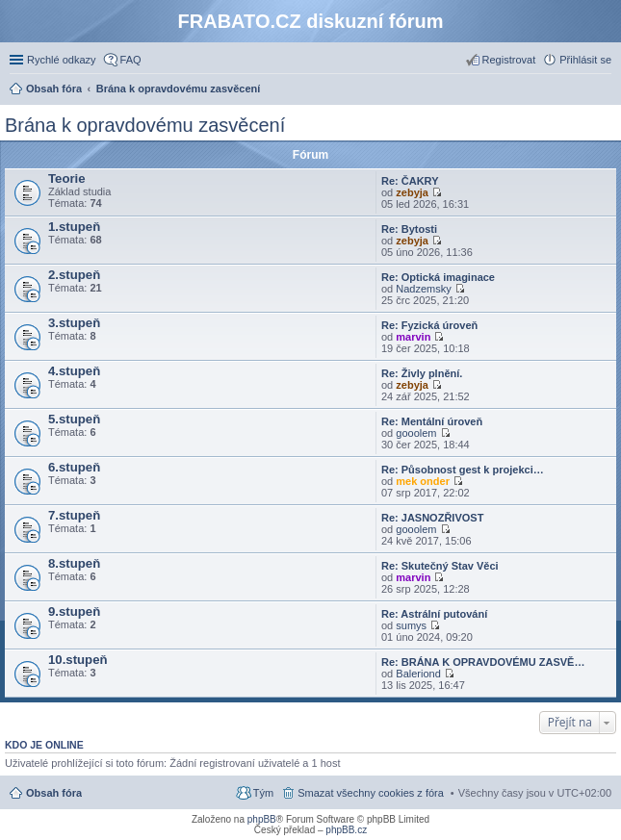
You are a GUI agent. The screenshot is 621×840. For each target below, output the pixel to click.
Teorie (67, 178)
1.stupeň (74, 227)
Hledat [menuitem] (604, 90)
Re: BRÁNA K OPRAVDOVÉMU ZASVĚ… (483, 662)
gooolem (416, 433)
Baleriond (418, 674)
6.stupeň (74, 467)
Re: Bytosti (409, 229)
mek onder (423, 481)
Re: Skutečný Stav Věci (440, 566)
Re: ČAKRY (410, 181)
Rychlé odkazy (62, 60)
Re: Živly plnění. (422, 373)
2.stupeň (74, 275)
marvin (413, 337)
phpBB (262, 819)
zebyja (412, 192)
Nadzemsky (423, 289)
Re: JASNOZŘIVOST (432, 518)
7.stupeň (74, 515)
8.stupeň (74, 563)
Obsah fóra (54, 793)
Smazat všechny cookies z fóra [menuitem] (371, 793)
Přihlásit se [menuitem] (585, 60)
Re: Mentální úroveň (432, 421)
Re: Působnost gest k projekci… (463, 470)
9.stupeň (74, 611)
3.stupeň (74, 323)
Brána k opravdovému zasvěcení (145, 125)
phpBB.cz (346, 830)
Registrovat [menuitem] (509, 60)
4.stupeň (74, 371)
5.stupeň (74, 419)
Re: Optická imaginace (438, 277)
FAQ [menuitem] (131, 60)
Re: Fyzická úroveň (429, 325)
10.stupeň (78, 660)
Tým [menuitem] (263, 793)
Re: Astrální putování (434, 614)
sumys (411, 625)
